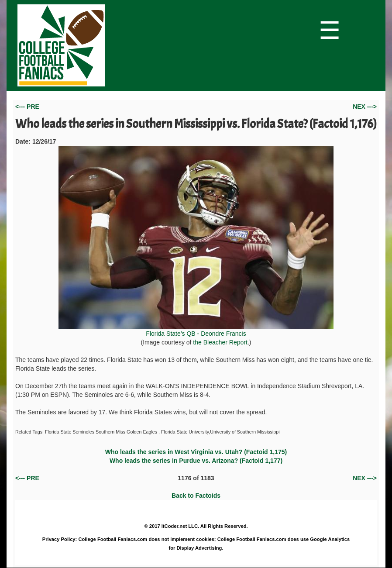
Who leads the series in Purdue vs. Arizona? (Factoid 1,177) (196, 461)
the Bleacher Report (220, 342)
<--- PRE (27, 107)
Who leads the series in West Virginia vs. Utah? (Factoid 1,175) (196, 452)
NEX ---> (365, 107)
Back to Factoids (196, 496)
